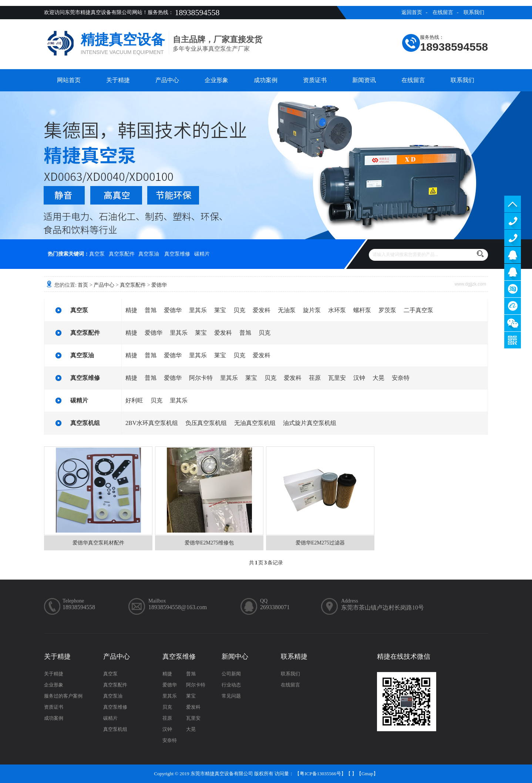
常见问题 (231, 696)
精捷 (131, 310)
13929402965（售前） (513, 221)
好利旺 (134, 400)
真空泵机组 (85, 423)
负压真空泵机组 (206, 423)
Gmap (367, 774)
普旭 (151, 310)
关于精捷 (118, 80)
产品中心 (167, 80)
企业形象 (216, 80)
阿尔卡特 (201, 378)
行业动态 (231, 685)
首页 (83, 285)
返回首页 (412, 12)
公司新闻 (231, 674)
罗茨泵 (387, 310)
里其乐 (198, 310)
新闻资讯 (364, 80)
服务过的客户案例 (63, 696)
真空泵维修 (177, 254)
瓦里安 (337, 378)
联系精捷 (294, 657)
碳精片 (202, 254)
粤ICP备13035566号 (320, 774)
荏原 (315, 378)
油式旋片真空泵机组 (310, 423)
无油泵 (287, 310)
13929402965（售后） (513, 238)
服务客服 (513, 255)
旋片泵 (312, 310)
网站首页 (69, 80)
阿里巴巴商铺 (513, 306)
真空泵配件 (122, 254)
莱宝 (220, 310)
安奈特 (401, 378)
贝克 (239, 310)
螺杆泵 (362, 310)
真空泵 (97, 254)
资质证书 (315, 80)
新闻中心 (235, 657)
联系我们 (474, 12)
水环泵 (337, 310)
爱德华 (159, 285)
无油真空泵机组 (255, 423)
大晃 (378, 378)
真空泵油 (149, 254)
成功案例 (266, 80)
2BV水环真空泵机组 (152, 423)
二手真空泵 (418, 310)
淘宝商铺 (513, 289)
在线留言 (443, 12)
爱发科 (262, 310)
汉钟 (359, 378)
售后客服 (513, 272)
